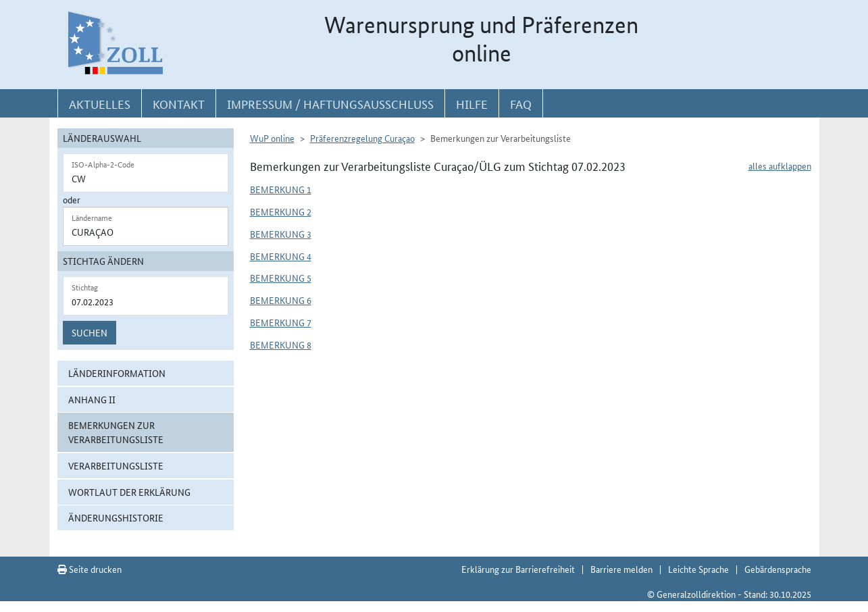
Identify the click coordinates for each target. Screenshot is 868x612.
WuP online (272, 138)
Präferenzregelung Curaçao (362, 138)
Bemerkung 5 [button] (281, 278)
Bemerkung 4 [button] (281, 256)
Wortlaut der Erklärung (129, 492)
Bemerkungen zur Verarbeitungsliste (116, 432)
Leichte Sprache (698, 569)
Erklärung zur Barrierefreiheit (518, 569)
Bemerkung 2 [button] (281, 211)
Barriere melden (621, 569)
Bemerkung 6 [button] (281, 300)
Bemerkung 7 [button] (281, 322)
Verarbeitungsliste (116, 465)
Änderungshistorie (116, 517)
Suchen (90, 332)
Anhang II (92, 399)
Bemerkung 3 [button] (281, 234)
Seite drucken (90, 569)
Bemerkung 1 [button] (281, 189)
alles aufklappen (780, 165)
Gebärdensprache (778, 569)
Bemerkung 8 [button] (281, 345)
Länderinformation (117, 373)
